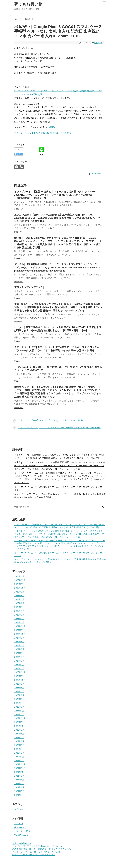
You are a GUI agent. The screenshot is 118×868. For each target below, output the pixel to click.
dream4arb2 (97, 174)
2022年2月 (19, 757)
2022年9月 (19, 730)
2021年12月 (20, 764)
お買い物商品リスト (22, 843)
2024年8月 (19, 642)
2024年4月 (19, 657)
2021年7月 (19, 784)
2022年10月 (20, 726)
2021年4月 (19, 795)
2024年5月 (19, 653)
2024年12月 (20, 626)
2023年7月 (19, 692)
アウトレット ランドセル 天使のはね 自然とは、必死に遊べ (43, 133)
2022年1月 (19, 761)
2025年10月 (20, 588)
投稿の (20, 827)
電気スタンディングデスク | (29, 287)
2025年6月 (19, 603)
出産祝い (52, 127)
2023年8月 (19, 688)
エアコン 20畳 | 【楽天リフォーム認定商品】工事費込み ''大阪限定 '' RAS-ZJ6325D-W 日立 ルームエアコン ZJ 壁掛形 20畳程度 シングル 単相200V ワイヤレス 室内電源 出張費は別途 (57, 218)
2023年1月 (19, 715)
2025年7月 (19, 599)
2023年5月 (19, 699)
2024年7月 (19, 645)
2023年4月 (19, 703)
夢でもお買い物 (28, 4)
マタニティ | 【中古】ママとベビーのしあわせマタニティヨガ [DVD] (48, 421)
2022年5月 (19, 745)
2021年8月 (19, 780)
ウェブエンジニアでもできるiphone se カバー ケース (37, 846)
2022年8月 (19, 734)
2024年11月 (20, 630)
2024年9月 (19, 638)
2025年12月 (20, 580)
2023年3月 (19, 707)
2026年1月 (19, 576)
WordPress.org (21, 835)
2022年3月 (19, 753)
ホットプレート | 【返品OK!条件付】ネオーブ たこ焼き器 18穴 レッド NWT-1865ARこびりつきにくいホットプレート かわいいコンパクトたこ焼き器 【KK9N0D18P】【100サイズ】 (55, 195)
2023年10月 (20, 680)
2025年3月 (19, 615)
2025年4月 (19, 611)
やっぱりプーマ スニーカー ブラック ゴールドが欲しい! (39, 852)
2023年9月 (19, 684)
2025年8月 (19, 596)
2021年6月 (19, 787)
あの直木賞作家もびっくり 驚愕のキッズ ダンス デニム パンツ (42, 849)
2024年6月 (19, 649)
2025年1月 (19, 622)
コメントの (22, 831)
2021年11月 (20, 768)
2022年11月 (20, 722)
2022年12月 (20, 718)
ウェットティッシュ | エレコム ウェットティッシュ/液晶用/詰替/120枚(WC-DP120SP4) (57, 428)
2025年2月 (19, 619)
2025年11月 (20, 584)
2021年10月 (20, 772)
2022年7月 (19, 738)
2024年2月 (19, 665)
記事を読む (19, 209)
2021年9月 (19, 776)
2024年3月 (19, 661)
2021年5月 (19, 791)
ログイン (19, 824)
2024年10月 (20, 634)
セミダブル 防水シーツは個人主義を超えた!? (33, 855)
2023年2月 (19, 711)
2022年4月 (19, 749)
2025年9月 (19, 592)
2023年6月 (19, 695)
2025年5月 (19, 607)
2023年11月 (20, 676)
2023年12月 (20, 672)
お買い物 (98, 43)
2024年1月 (19, 668)
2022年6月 (19, 741)
